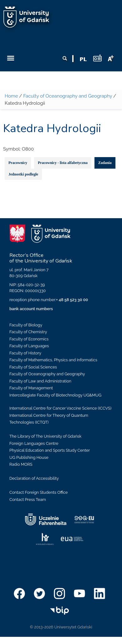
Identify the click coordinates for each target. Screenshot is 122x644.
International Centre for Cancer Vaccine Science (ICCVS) (60, 408)
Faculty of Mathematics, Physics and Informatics (53, 360)
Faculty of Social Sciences (33, 367)
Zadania (105, 163)
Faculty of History (25, 353)
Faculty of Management (31, 388)
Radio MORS (21, 464)
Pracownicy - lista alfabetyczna (63, 163)
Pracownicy (18, 163)
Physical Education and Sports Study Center (50, 450)
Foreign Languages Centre (34, 443)
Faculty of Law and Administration (40, 381)
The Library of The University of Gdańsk (45, 436)
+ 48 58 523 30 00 (72, 300)
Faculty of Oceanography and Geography (68, 96)
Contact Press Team (28, 500)
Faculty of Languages (29, 346)
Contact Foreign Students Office (39, 492)
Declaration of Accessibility (34, 478)
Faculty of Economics (29, 339)
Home (11, 96)
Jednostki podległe (23, 174)
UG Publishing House (29, 457)
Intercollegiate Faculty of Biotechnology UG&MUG (55, 395)
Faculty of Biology (26, 325)
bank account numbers (31, 309)
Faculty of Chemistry (28, 332)
